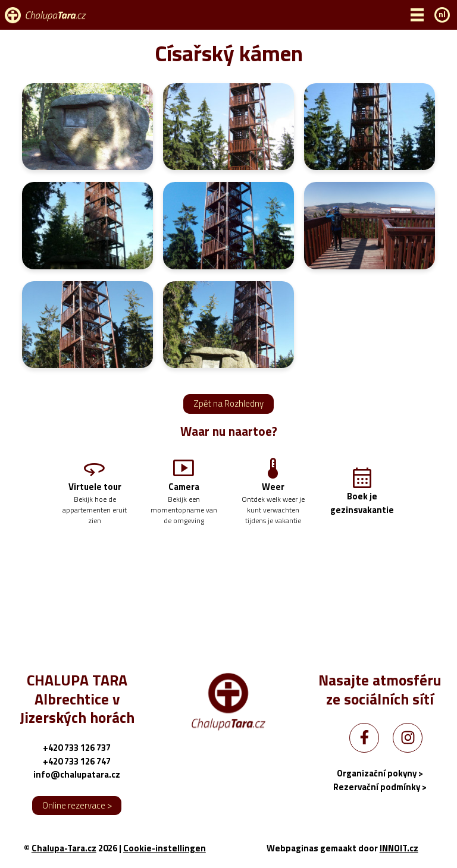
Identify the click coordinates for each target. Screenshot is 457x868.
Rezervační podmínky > (380, 787)
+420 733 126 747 (77, 761)
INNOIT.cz (399, 848)
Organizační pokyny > (380, 773)
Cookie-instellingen (165, 848)
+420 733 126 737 (77, 748)
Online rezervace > (77, 805)
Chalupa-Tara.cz (64, 848)
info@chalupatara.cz (77, 774)
